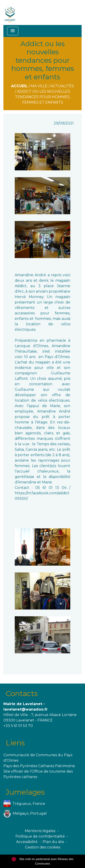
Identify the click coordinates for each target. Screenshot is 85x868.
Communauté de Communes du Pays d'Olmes (38, 758)
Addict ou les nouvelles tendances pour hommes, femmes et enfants (43, 97)
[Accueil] (10, 12)
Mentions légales (40, 831)
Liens (15, 743)
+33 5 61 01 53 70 (18, 726)
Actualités (62, 86)
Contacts (22, 693)
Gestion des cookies (43, 847)
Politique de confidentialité (40, 836)
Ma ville (39, 86)
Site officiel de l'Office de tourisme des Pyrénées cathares (38, 774)
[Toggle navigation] (13, 31)
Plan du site (53, 842)
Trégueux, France (24, 804)
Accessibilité (27, 842)
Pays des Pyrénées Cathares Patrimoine (39, 766)
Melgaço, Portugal (25, 814)
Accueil (19, 86)
